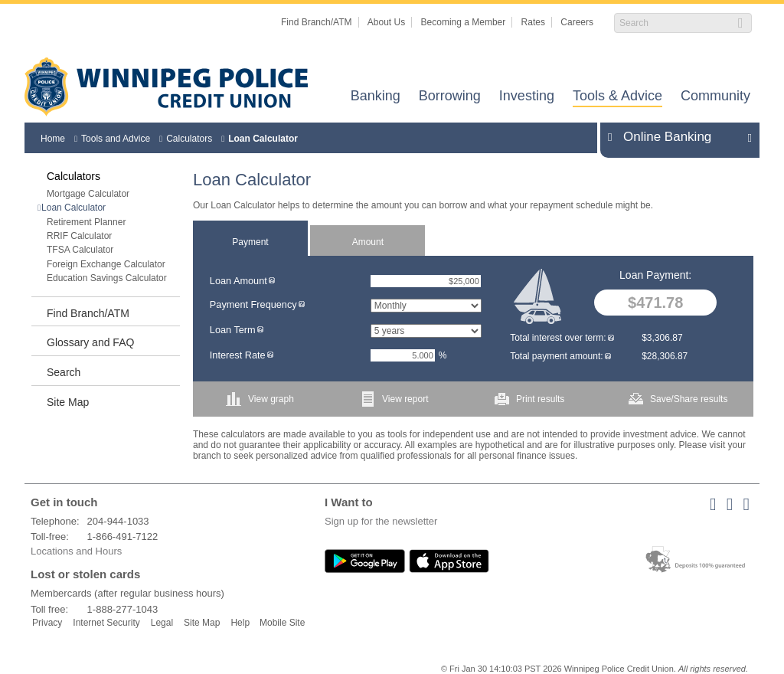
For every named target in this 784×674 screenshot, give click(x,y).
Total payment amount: (560, 356)
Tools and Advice (116, 139)
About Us (386, 22)
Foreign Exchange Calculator (106, 264)
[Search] (675, 23)
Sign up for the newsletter (381, 521)
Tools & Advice (617, 97)
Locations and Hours (76, 551)
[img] (272, 281)
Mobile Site (282, 623)
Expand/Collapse (745, 137)
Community (715, 97)
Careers (577, 22)
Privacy (47, 623)
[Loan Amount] (426, 281)
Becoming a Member (464, 22)
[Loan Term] (426, 331)
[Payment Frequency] (426, 306)
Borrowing (450, 97)
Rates (533, 22)
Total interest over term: (562, 338)
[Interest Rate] (403, 355)
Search (64, 372)
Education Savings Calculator (107, 278)
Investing (527, 97)
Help (240, 623)
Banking (376, 97)
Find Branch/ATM (316, 22)
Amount (368, 242)
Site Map (68, 402)
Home (53, 139)
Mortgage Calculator (88, 194)
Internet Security (106, 623)
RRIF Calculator (79, 236)
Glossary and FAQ (90, 342)
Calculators (189, 139)
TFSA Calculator (80, 250)
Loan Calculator (263, 139)
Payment (250, 242)
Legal (162, 623)
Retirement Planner (86, 222)
